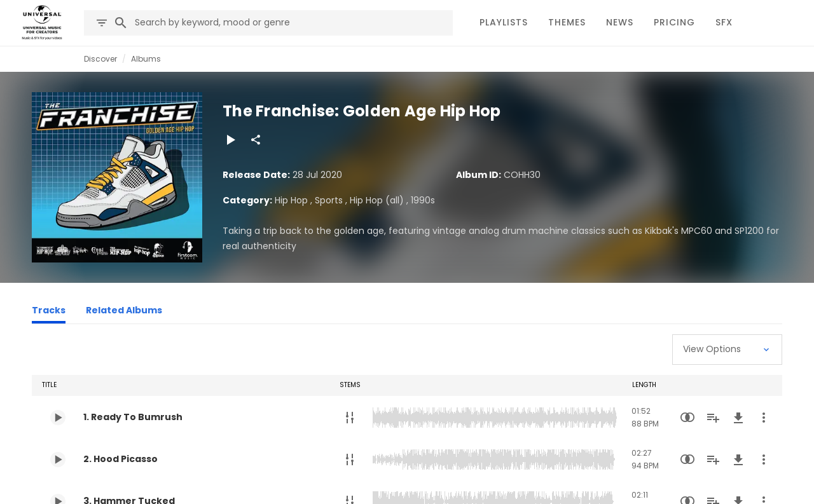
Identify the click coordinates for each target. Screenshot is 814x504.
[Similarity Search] (687, 418)
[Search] (121, 23)
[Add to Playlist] (713, 418)
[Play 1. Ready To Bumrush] (58, 418)
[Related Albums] (124, 312)
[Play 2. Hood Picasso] (58, 460)
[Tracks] (49, 312)
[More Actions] (764, 418)
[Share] (256, 140)
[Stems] (350, 418)
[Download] (738, 418)
